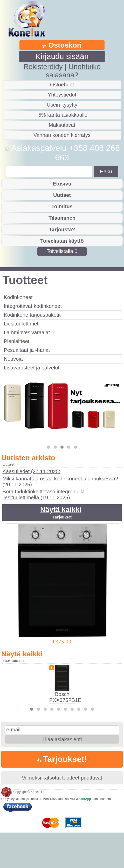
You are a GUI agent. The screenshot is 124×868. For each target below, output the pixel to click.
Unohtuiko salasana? (73, 71)
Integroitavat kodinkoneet (33, 306)
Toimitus (62, 206)
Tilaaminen (62, 218)
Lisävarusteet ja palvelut (32, 368)
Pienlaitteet (16, 341)
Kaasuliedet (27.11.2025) (31, 507)
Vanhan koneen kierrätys (62, 135)
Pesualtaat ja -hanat (27, 350)
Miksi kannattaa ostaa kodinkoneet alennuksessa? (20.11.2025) (60, 517)
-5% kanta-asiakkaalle (62, 115)
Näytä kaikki (61, 545)
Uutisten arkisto (28, 493)
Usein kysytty (62, 105)
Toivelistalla (62, 251)
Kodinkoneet (18, 297)
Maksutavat (62, 125)
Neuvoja (13, 359)
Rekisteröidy (43, 67)
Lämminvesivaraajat (27, 332)
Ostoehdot (62, 85)
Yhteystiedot (62, 95)
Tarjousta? (62, 229)
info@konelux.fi (30, 834)
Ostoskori (62, 45)
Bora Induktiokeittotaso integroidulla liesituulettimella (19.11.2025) (43, 530)
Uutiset (62, 195)
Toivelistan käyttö (62, 241)
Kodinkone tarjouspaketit (32, 315)
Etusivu (62, 184)
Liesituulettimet (21, 324)
